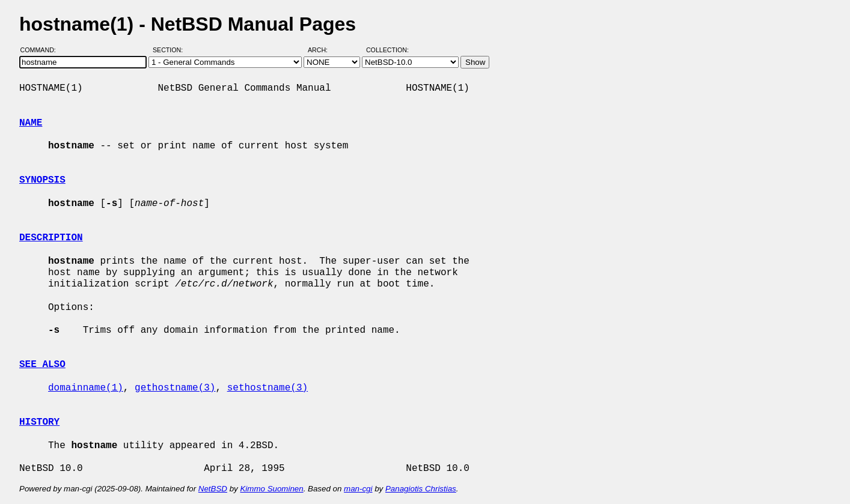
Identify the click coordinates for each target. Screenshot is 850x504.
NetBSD (213, 489)
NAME (31, 123)
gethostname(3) (175, 388)
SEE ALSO (42, 365)
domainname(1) (86, 388)
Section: (170, 50)
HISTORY (39, 422)
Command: (42, 50)
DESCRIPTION (51, 238)
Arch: (323, 50)
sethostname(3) (268, 388)
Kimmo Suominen (271, 489)
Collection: (387, 50)
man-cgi (358, 489)
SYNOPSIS (42, 180)
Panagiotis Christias (421, 489)
